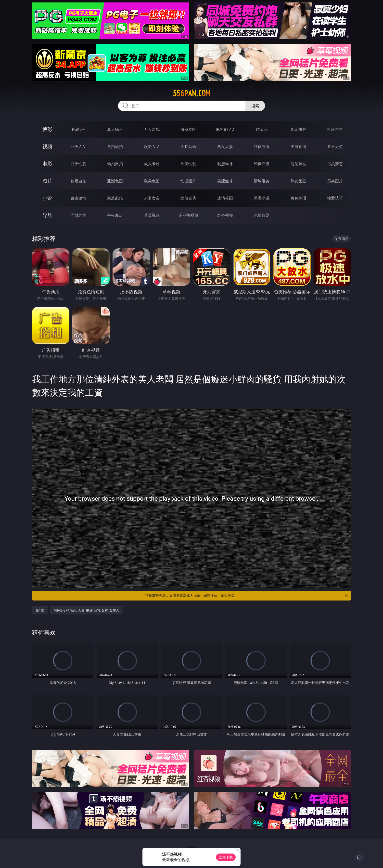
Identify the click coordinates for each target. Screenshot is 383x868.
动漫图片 (188, 181)
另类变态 (335, 164)
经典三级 (262, 164)
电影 (47, 164)
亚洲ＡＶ (78, 147)
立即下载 (226, 857)
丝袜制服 (262, 147)
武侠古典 (188, 198)
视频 (47, 146)
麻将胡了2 (225, 129)
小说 (47, 198)
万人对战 (152, 129)
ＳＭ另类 (335, 147)
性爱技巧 (335, 198)
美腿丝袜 (225, 181)
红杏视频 (225, 215)
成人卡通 (152, 164)
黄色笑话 (298, 198)
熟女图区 (298, 181)
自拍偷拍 (115, 147)
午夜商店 (115, 215)
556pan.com (192, 93)
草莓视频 (152, 215)
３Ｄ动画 (188, 147)
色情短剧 (262, 215)
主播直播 (298, 147)
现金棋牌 (298, 129)
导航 (47, 215)
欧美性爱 (188, 164)
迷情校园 (225, 198)
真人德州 (115, 129)
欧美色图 (152, 181)
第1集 (40, 610)
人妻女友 (152, 198)
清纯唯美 (262, 181)
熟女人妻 (225, 147)
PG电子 (78, 129)
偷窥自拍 (78, 181)
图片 (47, 181)
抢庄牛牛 (335, 129)
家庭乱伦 (115, 198)
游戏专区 (188, 129)
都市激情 (78, 198)
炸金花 (262, 129)
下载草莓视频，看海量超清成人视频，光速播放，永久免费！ (247, 596)
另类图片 (335, 181)
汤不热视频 (188, 215)
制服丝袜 (225, 164)
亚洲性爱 (78, 164)
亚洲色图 (115, 181)
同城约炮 (78, 215)
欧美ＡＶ (152, 147)
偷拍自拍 (115, 164)
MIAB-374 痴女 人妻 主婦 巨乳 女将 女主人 (87, 610)
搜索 (255, 106)
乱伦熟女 (298, 164)
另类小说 (262, 198)
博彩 (47, 129)
